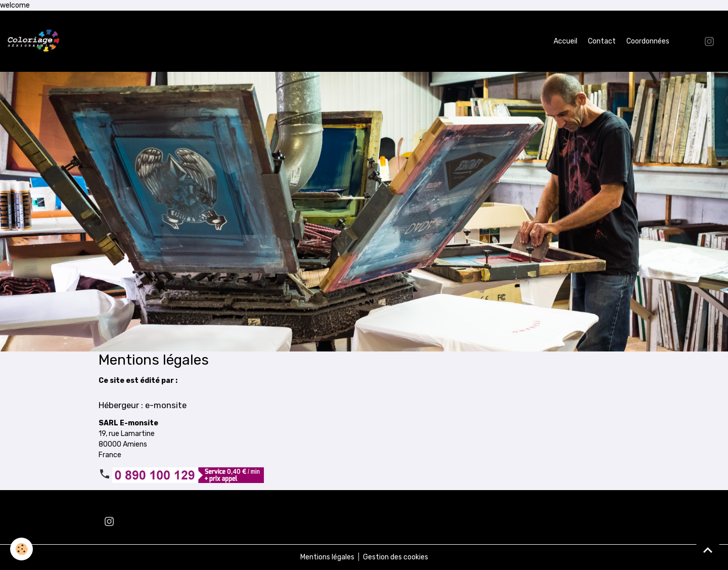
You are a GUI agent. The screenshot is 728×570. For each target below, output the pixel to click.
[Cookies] (21, 549)
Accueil (565, 41)
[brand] (35, 41)
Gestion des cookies (396, 557)
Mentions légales (327, 557)
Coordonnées (648, 41)
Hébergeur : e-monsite (143, 405)
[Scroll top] (708, 550)
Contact (602, 41)
